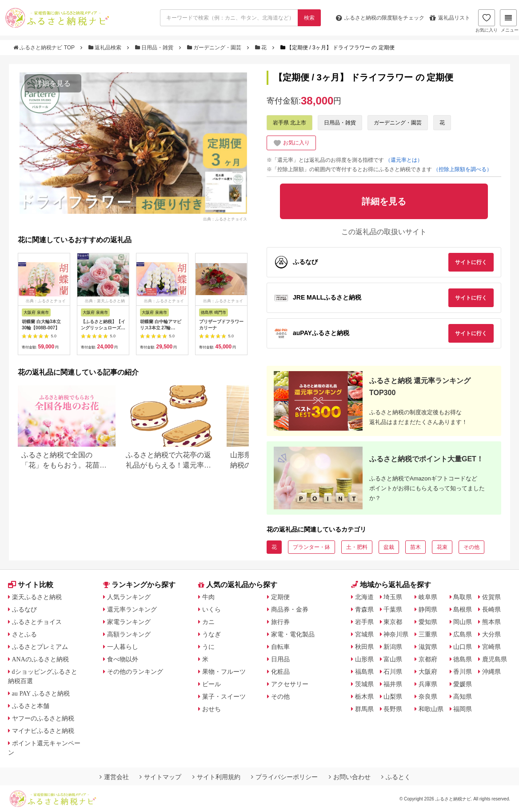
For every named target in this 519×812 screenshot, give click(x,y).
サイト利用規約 (216, 777)
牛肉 (208, 597)
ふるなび (24, 609)
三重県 (428, 634)
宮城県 (364, 634)
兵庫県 (428, 684)
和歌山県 (431, 709)
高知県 (463, 696)
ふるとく (396, 777)
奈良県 (428, 696)
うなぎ (212, 634)
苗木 (415, 547)
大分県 (491, 634)
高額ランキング (129, 634)
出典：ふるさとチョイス (225, 219)
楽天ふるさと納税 (37, 597)
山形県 (364, 659)
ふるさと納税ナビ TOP (45, 48)
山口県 (463, 647)
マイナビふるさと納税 (43, 731)
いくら (212, 609)
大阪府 (428, 672)
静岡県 (428, 609)
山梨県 (393, 696)
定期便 (280, 597)
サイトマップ (160, 777)
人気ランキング (129, 597)
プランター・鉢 (311, 547)
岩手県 (364, 622)
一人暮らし (123, 647)
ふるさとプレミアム (40, 647)
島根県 (463, 609)
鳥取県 (463, 597)
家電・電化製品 (293, 634)
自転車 (280, 647)
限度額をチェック (380, 18)
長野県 (393, 709)
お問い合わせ (350, 777)
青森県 (364, 609)
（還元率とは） (404, 160)
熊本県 (491, 622)
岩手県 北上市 (289, 123)
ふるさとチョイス (37, 622)
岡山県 (463, 622)
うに (208, 647)
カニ (208, 622)
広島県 (463, 634)
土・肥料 (357, 547)
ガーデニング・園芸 (215, 48)
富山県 (393, 659)
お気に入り (487, 21)
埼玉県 (393, 597)
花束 (442, 547)
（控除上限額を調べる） (463, 169)
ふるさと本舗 (31, 706)
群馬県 (364, 709)
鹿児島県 (495, 659)
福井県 (393, 684)
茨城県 (364, 684)
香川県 (463, 672)
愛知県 (428, 622)
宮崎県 (491, 647)
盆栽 (389, 547)
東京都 (393, 622)
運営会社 (114, 777)
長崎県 (491, 609)
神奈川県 (396, 634)
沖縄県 (491, 672)
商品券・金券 (290, 609)
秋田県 (364, 647)
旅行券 (280, 622)
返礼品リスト (450, 18)
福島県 (364, 672)
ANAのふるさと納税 (40, 659)
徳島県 (463, 659)
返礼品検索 (106, 48)
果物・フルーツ (224, 672)
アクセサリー (290, 684)
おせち (212, 709)
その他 (471, 547)
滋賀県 (428, 647)
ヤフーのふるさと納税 (43, 718)
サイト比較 (31, 585)
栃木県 (364, 696)
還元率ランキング (132, 609)
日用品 (280, 659)
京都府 (428, 659)
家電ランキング (129, 622)
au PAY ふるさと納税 (41, 693)
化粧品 (280, 672)
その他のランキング (135, 672)
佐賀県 (491, 597)
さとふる (24, 634)
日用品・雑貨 (155, 48)
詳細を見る (53, 83)
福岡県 (463, 709)
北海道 (364, 597)
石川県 (393, 672)
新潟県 (393, 647)
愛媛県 (463, 684)
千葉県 (393, 609)
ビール (212, 684)
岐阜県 (428, 597)
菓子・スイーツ (224, 696)
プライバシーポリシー (284, 777)
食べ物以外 (123, 659)
